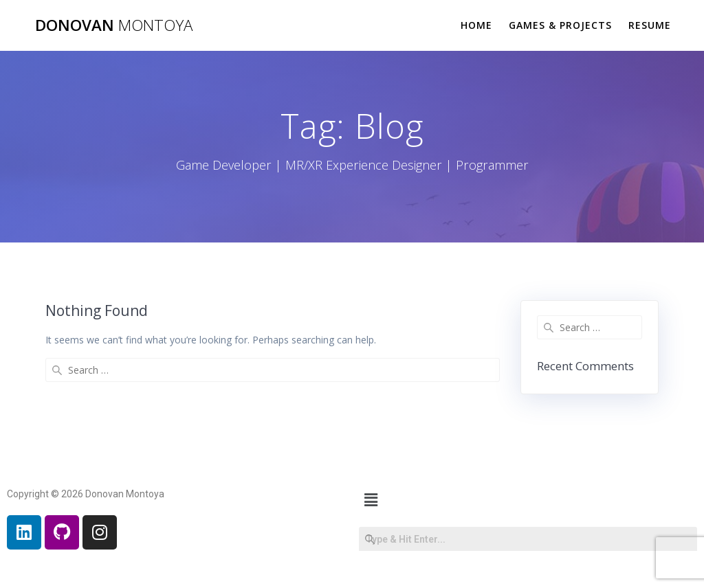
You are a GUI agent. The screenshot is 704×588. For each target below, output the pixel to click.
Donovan (114, 25)
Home (476, 25)
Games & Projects (560, 25)
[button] (371, 500)
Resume (650, 25)
